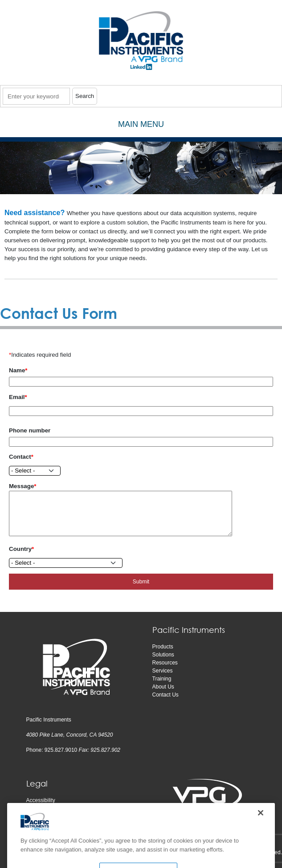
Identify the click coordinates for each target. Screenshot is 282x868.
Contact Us (166, 695)
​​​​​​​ (141, 70)
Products (163, 647)
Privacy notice (43, 808)
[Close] (261, 824)
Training (162, 679)
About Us (163, 687)
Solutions (163, 655)
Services (163, 671)
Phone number (30, 430)
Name (17, 370)
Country (20, 549)
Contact (20, 457)
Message (21, 486)
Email (17, 397)
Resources (165, 663)
